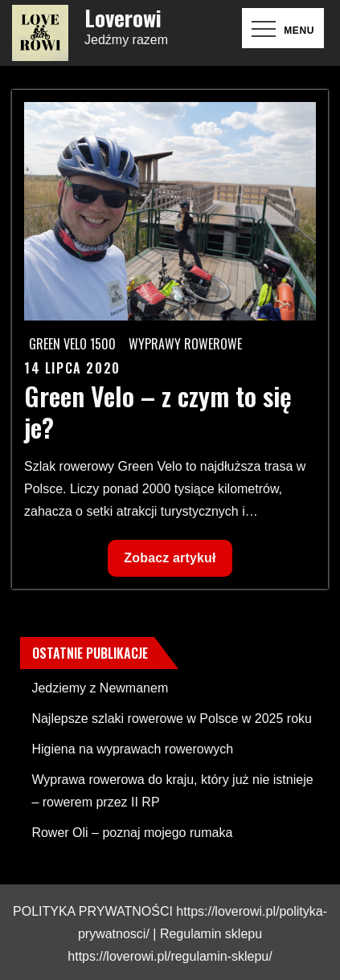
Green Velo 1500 (72, 344)
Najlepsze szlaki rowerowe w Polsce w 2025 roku (172, 719)
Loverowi (123, 18)
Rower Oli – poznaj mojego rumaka (132, 833)
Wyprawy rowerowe (185, 344)
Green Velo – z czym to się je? (158, 411)
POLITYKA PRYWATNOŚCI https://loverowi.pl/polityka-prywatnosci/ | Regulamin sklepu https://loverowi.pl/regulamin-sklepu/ (170, 934)
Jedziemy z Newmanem (100, 688)
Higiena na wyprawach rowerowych (132, 749)
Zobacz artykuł (169, 562)
